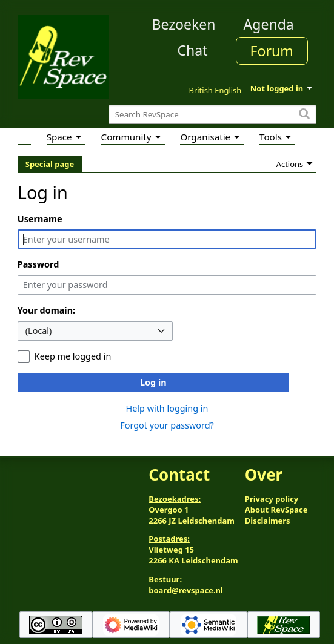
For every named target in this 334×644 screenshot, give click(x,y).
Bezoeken (184, 24)
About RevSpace (276, 510)
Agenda (269, 24)
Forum (272, 51)
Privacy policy (272, 499)
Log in (153, 382)
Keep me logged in (73, 356)
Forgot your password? (167, 425)
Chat (192, 50)
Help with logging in (167, 408)
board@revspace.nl (186, 590)
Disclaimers (268, 521)
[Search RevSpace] (212, 115)
